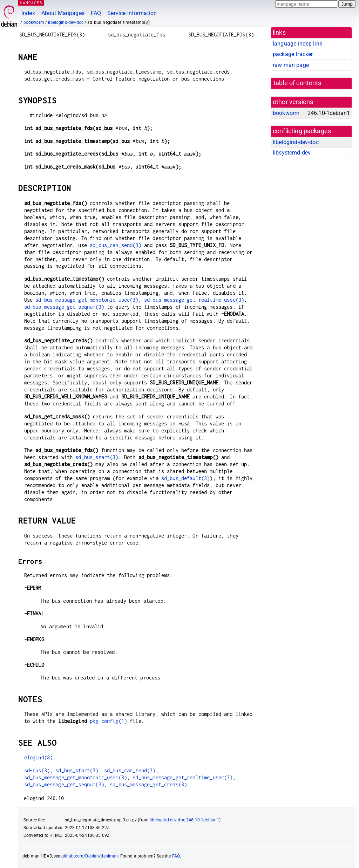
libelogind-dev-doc (66, 22)
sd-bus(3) (37, 770)
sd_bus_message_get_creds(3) (148, 784)
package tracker (293, 54)
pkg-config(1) (108, 721)
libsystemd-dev (292, 153)
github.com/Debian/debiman (90, 856)
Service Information (132, 13)
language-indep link (297, 44)
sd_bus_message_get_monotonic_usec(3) (87, 300)
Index (28, 13)
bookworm (34, 22)
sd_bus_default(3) (186, 478)
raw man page (291, 65)
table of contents (297, 83)
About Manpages (63, 13)
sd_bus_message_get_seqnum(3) (64, 307)
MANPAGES (31, 3)
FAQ (96, 13)
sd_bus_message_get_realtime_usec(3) (194, 300)
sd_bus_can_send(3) (116, 245)
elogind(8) (39, 757)
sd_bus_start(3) (97, 457)
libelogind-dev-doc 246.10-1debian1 (184, 820)
